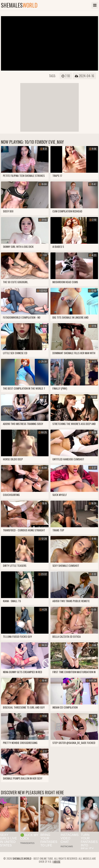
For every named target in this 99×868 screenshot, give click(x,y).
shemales (19, 5)
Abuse (57, 861)
